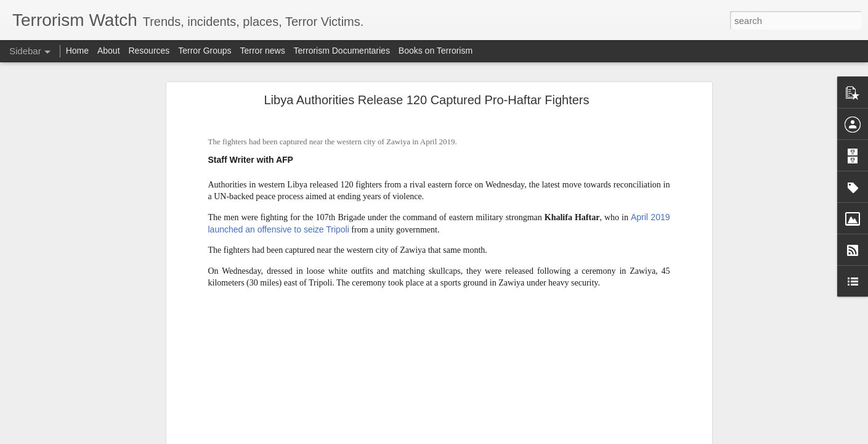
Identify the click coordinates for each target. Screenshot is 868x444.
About (109, 51)
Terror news (263, 51)
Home (77, 51)
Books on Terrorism (436, 51)
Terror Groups (205, 51)
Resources (149, 51)
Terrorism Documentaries (342, 51)
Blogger (473, 437)
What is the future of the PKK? (80, 408)
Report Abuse (509, 437)
